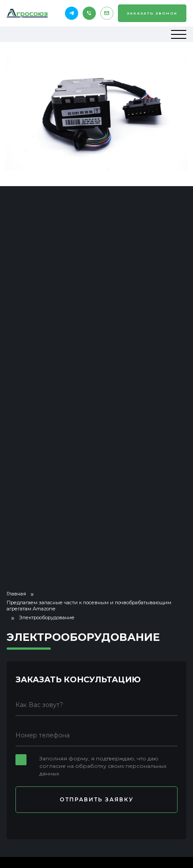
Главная (16, 594)
